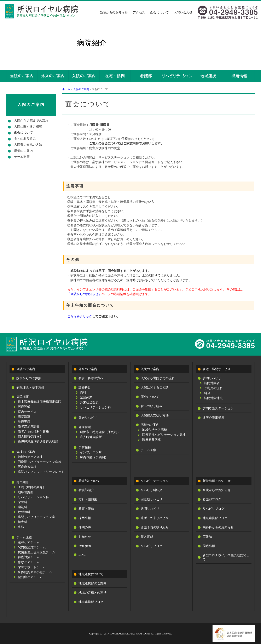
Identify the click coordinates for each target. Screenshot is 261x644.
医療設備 (24, 407)
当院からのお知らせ (114, 12)
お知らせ (85, 537)
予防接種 (85, 447)
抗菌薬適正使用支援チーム (36, 552)
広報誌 (207, 537)
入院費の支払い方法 (28, 145)
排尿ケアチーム (29, 562)
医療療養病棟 (27, 467)
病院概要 (23, 397)
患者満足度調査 (29, 427)
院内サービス (27, 412)
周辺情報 (209, 546)
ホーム (66, 89)
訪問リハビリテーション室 (36, 517)
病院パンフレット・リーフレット (41, 472)
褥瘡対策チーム (29, 557)
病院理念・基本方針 (30, 387)
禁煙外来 (86, 397)
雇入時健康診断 (91, 437)
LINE (82, 555)
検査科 (22, 522)
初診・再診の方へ (91, 378)
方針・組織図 (88, 499)
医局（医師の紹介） (32, 487)
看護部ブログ (212, 499)
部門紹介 (23, 482)
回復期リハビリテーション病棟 (40, 462)
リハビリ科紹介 (152, 490)
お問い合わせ (183, 12)
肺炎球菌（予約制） (94, 457)
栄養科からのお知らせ (218, 527)
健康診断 (85, 427)
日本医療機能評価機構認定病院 (40, 402)
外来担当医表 (89, 402)
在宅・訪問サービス (217, 369)
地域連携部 (26, 492)
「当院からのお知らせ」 (84, 294)
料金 (207, 393)
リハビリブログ (152, 546)
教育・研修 (86, 509)
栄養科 (22, 502)
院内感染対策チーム (32, 547)
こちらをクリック (80, 316)
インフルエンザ (91, 452)
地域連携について (91, 574)
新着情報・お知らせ (217, 481)
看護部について (89, 481)
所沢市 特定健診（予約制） (100, 432)
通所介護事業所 (213, 418)
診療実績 (24, 422)
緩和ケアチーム (29, 542)
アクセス (139, 12)
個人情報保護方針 (30, 437)
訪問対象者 (212, 383)
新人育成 (147, 537)
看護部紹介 (86, 490)
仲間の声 (85, 527)
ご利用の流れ (213, 388)
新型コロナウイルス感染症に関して (226, 557)
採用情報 (85, 518)
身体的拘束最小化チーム (35, 572)
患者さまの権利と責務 (33, 432)
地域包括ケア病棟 (30, 457)
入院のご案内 (81, 89)
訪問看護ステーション (218, 408)
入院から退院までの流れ (31, 121)
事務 (21, 527)
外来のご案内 (88, 369)
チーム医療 (22, 157)
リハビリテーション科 (33, 497)
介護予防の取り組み (155, 527)
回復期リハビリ (152, 499)
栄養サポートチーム (32, 567)
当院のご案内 (26, 369)
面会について (159, 12)
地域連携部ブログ (91, 602)
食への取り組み (25, 139)
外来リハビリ (88, 418)
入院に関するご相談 (28, 127)
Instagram (85, 546)
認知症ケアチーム (30, 577)
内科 (83, 392)
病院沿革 (24, 417)
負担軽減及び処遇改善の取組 (38, 442)
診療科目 (85, 387)
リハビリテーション (155, 481)
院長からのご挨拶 (29, 378)
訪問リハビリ (212, 378)
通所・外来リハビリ (155, 518)
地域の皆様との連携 (92, 593)
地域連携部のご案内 (92, 583)
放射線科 (24, 512)
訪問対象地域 (213, 398)
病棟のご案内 (23, 151)
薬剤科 (22, 507)
